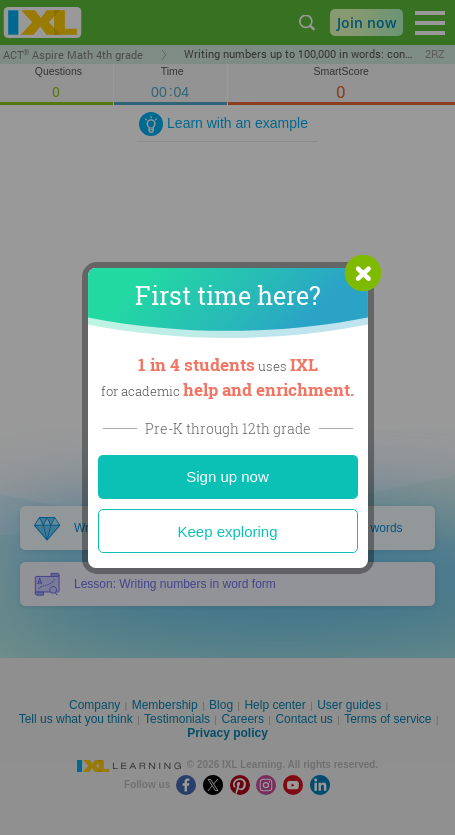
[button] (363, 273)
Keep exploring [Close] (227, 531)
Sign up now (227, 476)
